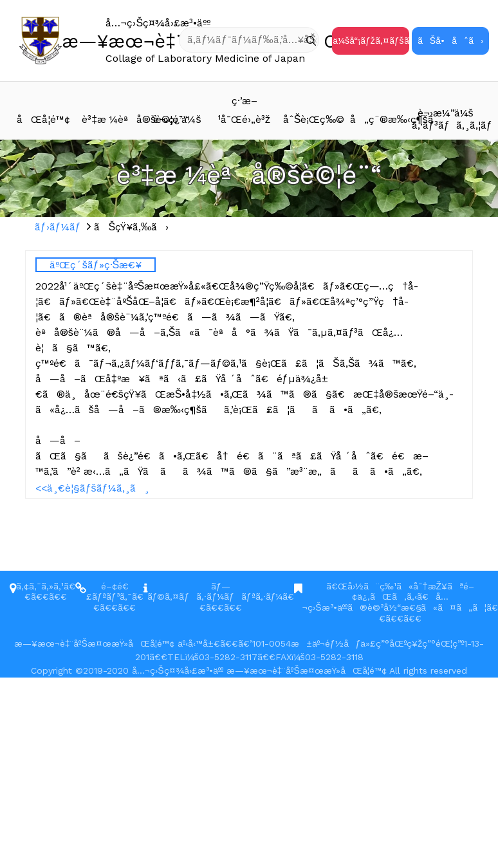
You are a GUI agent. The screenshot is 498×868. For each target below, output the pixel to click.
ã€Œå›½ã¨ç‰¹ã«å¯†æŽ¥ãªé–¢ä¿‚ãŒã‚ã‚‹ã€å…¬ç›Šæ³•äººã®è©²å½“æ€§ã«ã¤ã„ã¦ (394, 597)
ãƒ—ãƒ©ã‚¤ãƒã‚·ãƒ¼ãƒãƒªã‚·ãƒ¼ (215, 592)
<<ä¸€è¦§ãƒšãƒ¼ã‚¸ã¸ (92, 488)
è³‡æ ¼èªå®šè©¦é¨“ (113, 119)
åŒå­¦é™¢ (43, 119)
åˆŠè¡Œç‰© (314, 119)
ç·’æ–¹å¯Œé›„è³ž (244, 110)
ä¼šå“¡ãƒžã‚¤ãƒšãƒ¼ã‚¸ (371, 41)
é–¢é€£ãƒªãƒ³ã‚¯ (109, 592)
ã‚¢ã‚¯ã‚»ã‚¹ (40, 586)
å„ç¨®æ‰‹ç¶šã (381, 119)
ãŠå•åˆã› (450, 41)
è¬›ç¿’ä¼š (177, 119)
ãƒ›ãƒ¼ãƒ (60, 227)
